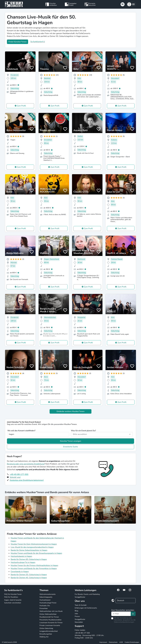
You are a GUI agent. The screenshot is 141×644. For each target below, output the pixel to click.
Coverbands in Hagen (20, 572)
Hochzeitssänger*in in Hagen (23, 562)
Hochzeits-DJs (45, 606)
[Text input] (121, 614)
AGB (121, 642)
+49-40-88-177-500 (19, 474)
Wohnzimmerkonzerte (47, 594)
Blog (76, 611)
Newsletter (79, 622)
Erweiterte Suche (71, 447)
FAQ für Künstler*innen (13, 594)
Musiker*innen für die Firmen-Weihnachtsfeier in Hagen (34, 565)
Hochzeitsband (45, 600)
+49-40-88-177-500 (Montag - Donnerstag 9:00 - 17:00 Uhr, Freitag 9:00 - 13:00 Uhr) (89, 635)
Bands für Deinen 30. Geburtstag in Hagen (29, 575)
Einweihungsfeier (46, 634)
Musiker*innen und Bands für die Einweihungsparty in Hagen (36, 553)
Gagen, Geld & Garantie (13, 600)
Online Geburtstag (46, 628)
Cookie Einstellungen (132, 642)
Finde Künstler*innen (18, 42)
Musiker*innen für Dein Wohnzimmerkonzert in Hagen (34, 544)
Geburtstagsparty (46, 597)
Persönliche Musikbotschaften (50, 620)
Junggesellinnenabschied (49, 631)
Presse (77, 616)
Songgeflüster (80, 597)
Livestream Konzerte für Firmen (51, 623)
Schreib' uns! (15, 477)
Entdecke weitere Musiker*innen (71, 411)
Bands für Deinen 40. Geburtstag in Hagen (29, 578)
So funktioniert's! (38, 42)
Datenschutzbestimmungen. (124, 622)
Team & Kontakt (81, 605)
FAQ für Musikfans (11, 597)
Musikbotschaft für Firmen (49, 617)
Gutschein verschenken (13, 603)
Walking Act (44, 637)
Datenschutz (113, 642)
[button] (131, 4)
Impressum (103, 642)
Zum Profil (21, 106)
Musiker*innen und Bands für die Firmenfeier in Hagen (34, 568)
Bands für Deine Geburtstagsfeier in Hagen (29, 550)
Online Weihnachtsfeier (48, 614)
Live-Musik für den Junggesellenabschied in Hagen (32, 547)
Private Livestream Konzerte (50, 625)
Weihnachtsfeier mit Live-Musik (51, 611)
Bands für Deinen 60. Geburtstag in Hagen (29, 559)
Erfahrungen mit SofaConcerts (86, 608)
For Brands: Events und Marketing (87, 594)
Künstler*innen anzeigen (71, 441)
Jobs (76, 614)
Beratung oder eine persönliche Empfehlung (26, 464)
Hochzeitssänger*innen (48, 603)
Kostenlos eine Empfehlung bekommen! (27, 480)
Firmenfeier (44, 608)
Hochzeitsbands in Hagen (21, 556)
